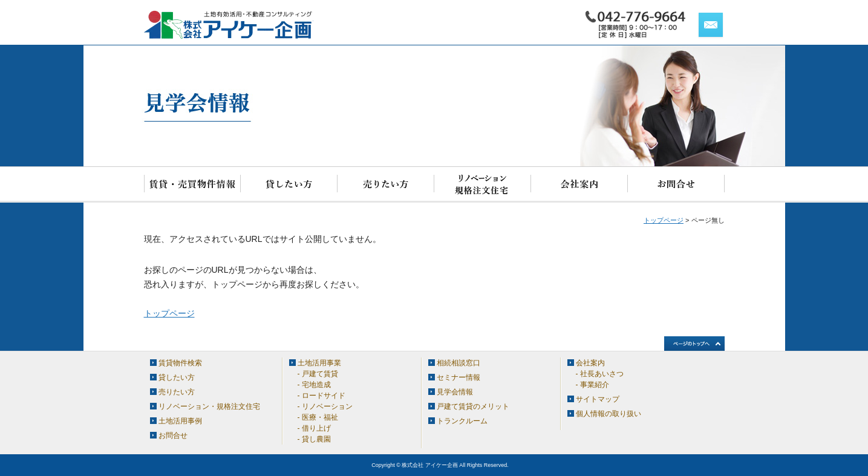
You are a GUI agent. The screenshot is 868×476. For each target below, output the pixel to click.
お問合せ (676, 184)
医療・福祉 (320, 417)
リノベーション (327, 406)
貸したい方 (289, 184)
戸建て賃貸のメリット (473, 406)
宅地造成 (316, 385)
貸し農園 (316, 439)
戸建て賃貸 (320, 374)
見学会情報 (455, 392)
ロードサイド (324, 396)
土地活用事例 (180, 421)
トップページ (664, 220)
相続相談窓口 (458, 363)
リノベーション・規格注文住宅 (483, 184)
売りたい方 (386, 184)
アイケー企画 (229, 25)
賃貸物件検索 (192, 184)
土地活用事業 (319, 363)
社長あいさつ (602, 374)
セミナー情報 (458, 377)
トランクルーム (462, 421)
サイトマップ (598, 399)
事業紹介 (595, 385)
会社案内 (579, 184)
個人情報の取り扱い (609, 414)
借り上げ (316, 428)
